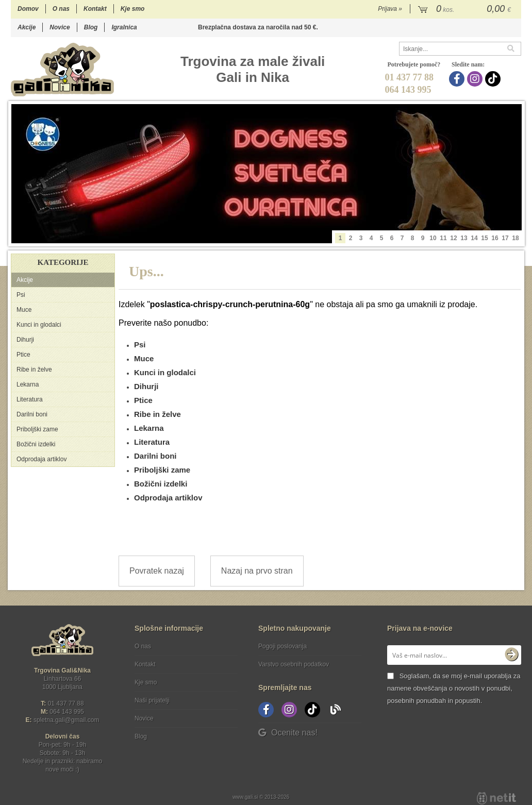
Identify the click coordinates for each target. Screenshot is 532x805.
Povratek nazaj (157, 571)
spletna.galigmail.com (66, 720)
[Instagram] (476, 79)
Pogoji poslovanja (282, 646)
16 (495, 238)
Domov (28, 9)
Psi (21, 295)
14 (474, 238)
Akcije (27, 27)
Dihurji (25, 340)
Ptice (23, 355)
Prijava (390, 9)
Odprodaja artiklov (41, 459)
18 (515, 238)
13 (464, 238)
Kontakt (95, 9)
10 (433, 238)
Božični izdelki (36, 444)
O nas (61, 9)
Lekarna (28, 384)
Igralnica (124, 27)
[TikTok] (494, 79)
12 (453, 238)
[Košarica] (466, 9)
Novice (60, 27)
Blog (91, 27)
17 (505, 238)
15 (484, 238)
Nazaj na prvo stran (257, 571)
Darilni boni (32, 414)
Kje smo (133, 9)
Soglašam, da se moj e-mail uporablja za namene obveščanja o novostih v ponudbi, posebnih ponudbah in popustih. (454, 688)
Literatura (30, 399)
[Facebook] (458, 79)
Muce (24, 310)
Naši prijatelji (152, 700)
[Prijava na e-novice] (511, 655)
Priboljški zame (37, 429)
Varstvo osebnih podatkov (294, 664)
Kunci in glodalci (39, 325)
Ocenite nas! (288, 733)
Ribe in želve (34, 370)
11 (443, 238)
